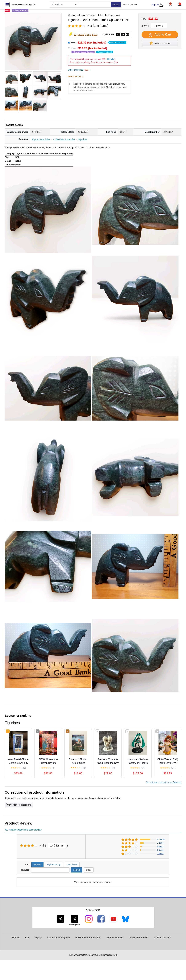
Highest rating (54, 864)
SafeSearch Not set (130, 4)
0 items (160, 854)
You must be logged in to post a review (23, 830)
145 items (57, 845)
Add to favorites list (160, 43)
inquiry (38, 938)
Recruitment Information (88, 938)
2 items (160, 846)
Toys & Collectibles (41, 139)
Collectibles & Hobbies (64, 139)
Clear (89, 870)
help (27, 938)
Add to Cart (160, 35)
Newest (37, 864)
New (98, 43)
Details (110, 59)
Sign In (155, 5)
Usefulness (72, 864)
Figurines (83, 139)
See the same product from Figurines (164, 782)
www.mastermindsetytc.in (23, 4)
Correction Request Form (19, 805)
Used (92, 50)
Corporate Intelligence (59, 938)
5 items (160, 843)
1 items (160, 850)
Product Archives (115, 938)
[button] (179, 4)
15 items (161, 839)
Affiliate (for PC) (162, 938)
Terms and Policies (139, 938)
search (116, 5)
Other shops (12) (79, 70)
